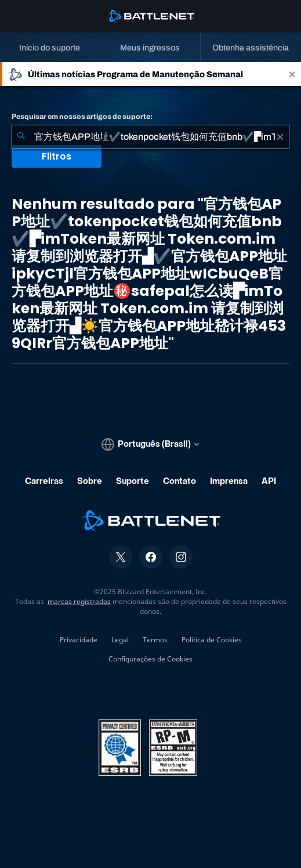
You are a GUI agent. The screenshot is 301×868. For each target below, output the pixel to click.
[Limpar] (280, 137)
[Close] (292, 74)
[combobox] (150, 137)
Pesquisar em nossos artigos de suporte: (82, 117)
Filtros (57, 156)
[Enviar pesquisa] (21, 137)
